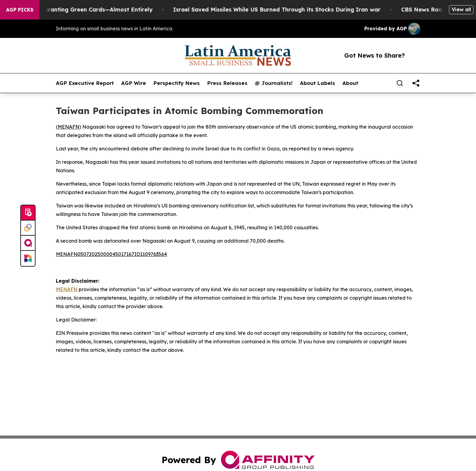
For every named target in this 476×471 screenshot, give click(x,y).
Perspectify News (177, 83)
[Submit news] (28, 213)
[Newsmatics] (28, 258)
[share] (416, 83)
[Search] (400, 83)
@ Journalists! (274, 83)
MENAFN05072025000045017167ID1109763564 (111, 254)
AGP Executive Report (85, 83)
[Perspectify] (28, 228)
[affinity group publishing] (28, 243)
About (350, 83)
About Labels (318, 83)
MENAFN (68, 127)
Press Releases (227, 83)
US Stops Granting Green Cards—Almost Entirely (90, 10)
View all (461, 9)
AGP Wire (134, 83)
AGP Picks (20, 10)
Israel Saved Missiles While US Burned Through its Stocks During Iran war (282, 10)
